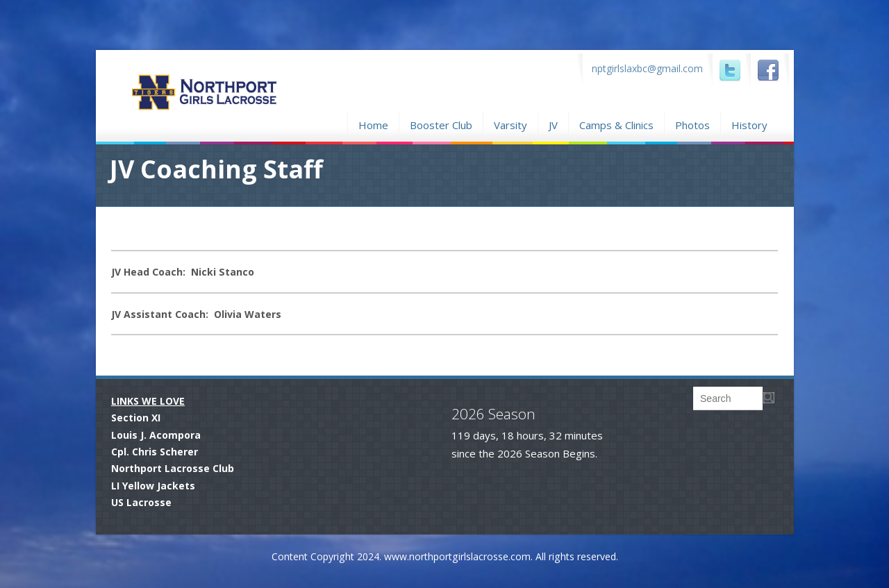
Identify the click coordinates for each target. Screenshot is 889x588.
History (749, 125)
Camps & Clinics (616, 123)
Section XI (136, 418)
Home (373, 123)
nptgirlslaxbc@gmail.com (647, 68)
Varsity (510, 125)
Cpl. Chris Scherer (155, 452)
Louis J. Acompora (156, 435)
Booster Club (441, 123)
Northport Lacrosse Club (173, 468)
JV (553, 125)
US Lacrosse (141, 502)
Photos (692, 123)
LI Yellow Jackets (153, 486)
